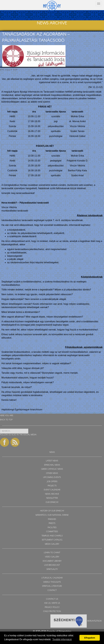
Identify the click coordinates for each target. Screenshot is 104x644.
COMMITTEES (52, 532)
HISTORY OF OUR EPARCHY (52, 511)
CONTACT (52, 590)
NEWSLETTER (52, 498)
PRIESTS (52, 523)
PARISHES (52, 519)
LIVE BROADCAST (52, 565)
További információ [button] (62, 639)
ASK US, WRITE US (52, 603)
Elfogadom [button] (90, 638)
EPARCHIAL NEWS (52, 465)
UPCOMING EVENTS (52, 477)
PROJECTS (52, 486)
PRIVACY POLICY (52, 607)
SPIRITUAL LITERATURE (52, 586)
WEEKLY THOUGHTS (52, 582)
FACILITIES (52, 528)
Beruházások (95, 621)
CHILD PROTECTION (52, 611)
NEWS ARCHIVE (52, 494)
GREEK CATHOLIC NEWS (52, 469)
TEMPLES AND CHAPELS (52, 536)
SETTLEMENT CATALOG (52, 540)
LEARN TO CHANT (52, 553)
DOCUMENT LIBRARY (52, 561)
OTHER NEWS (52, 473)
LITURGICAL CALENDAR (52, 578)
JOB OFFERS (52, 482)
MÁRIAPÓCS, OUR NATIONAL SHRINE (52, 515)
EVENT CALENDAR (52, 490)
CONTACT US (52, 599)
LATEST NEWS (52, 461)
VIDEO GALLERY (52, 557)
